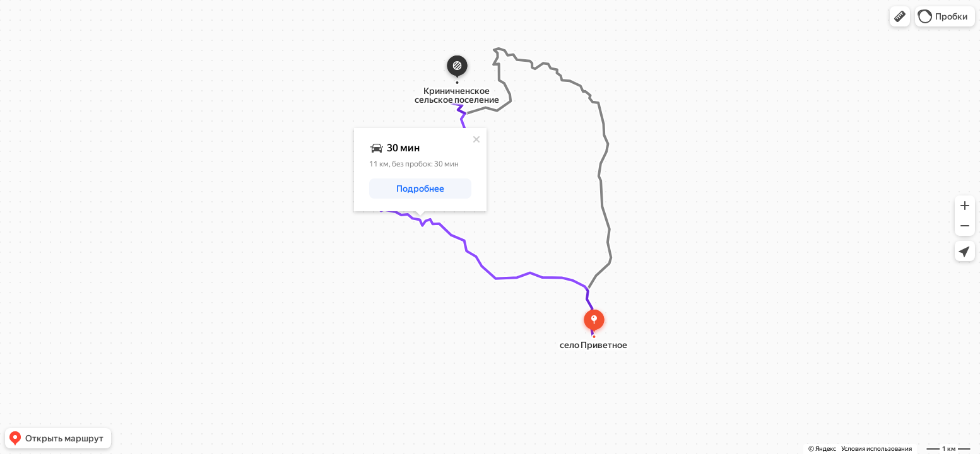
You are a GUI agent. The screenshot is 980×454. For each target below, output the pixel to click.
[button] (900, 16)
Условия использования (877, 449)
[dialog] (420, 170)
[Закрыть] (476, 139)
